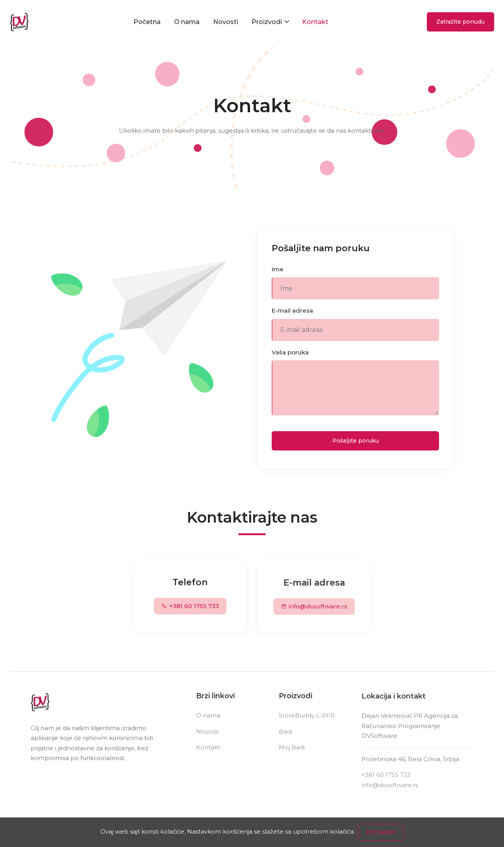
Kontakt (315, 23)
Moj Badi (292, 750)
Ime (278, 269)
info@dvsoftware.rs (314, 609)
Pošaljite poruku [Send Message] (356, 441)
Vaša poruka (290, 352)
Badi (285, 734)
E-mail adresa (292, 310)
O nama (187, 23)
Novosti (226, 23)
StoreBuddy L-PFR (307, 718)
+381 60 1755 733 (190, 608)
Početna (147, 23)
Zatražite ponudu (460, 23)
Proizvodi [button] (268, 23)
